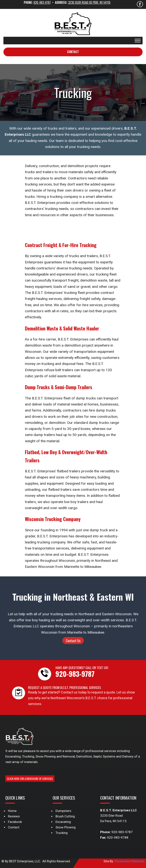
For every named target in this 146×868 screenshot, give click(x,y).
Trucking (62, 833)
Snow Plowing (66, 827)
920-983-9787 (42, 2)
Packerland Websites (130, 861)
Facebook (15, 822)
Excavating (63, 822)
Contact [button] (73, 52)
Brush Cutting (65, 816)
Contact (14, 827)
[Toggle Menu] (138, 41)
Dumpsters (63, 811)
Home (12, 811)
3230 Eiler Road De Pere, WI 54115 (89, 2)
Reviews (14, 816)
